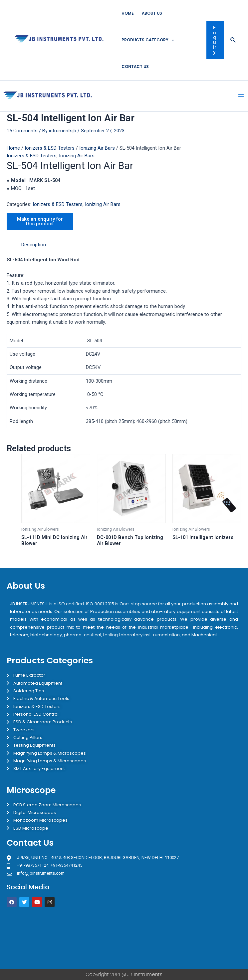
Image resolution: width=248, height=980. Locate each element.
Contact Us (135, 67)
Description (34, 245)
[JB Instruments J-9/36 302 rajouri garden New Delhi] (124, 938)
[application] (171, 40)
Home (128, 13)
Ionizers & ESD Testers (50, 148)
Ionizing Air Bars (97, 148)
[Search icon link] (233, 40)
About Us (152, 13)
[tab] (34, 245)
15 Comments (22, 131)
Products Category (148, 40)
